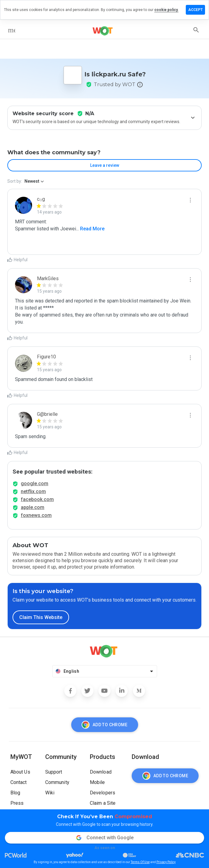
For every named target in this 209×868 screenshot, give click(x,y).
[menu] (12, 30)
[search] (196, 30)
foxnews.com (36, 515)
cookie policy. (166, 10)
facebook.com (37, 499)
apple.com (33, 507)
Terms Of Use (140, 862)
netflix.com (33, 491)
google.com (35, 483)
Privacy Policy (166, 862)
